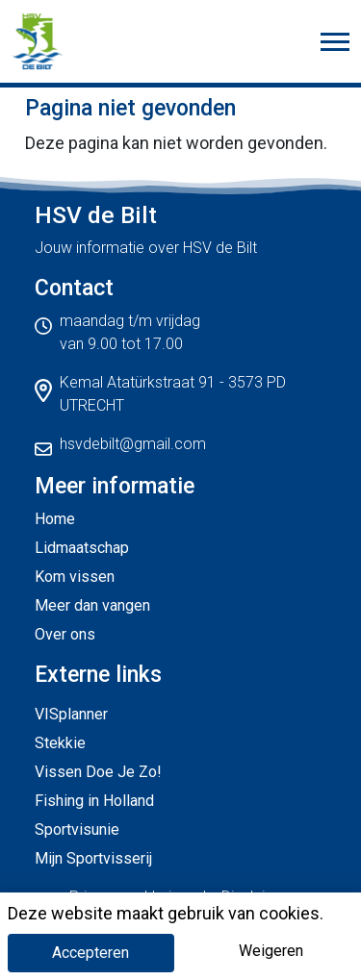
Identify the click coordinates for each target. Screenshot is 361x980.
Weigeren (271, 951)
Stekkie (60, 743)
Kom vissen (75, 577)
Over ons (65, 634)
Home (55, 519)
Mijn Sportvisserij (93, 858)
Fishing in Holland (94, 801)
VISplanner (71, 714)
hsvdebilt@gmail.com (133, 444)
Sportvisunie (77, 829)
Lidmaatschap (82, 548)
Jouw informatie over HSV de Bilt (146, 248)
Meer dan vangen (92, 605)
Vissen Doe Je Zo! (98, 772)
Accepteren (90, 953)
